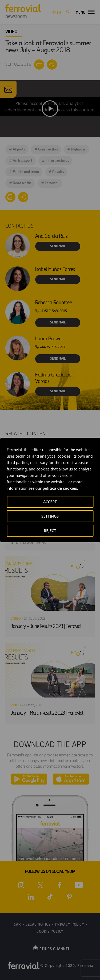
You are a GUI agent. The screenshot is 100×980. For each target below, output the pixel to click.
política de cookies (60, 488)
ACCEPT (50, 502)
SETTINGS (50, 516)
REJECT (50, 531)
